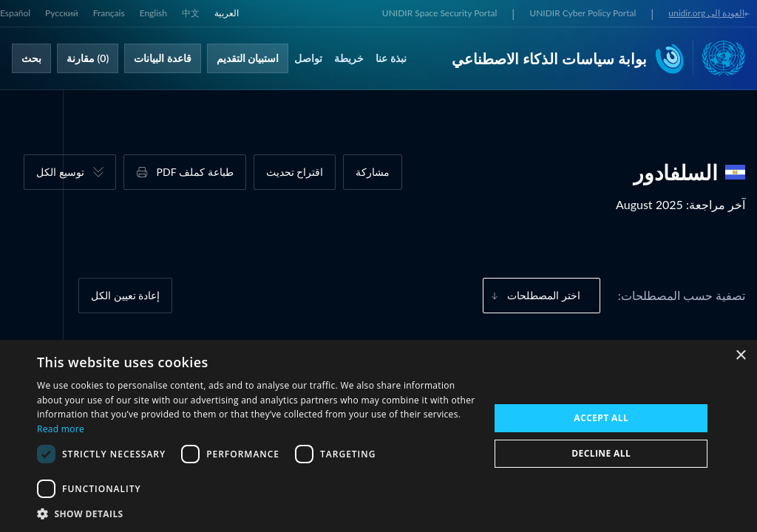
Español (15, 13)
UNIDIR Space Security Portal (439, 13)
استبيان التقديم (248, 58)
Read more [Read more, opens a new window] (61, 429)
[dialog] (378, 436)
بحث (31, 58)
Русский (62, 13)
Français (109, 13)
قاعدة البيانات (163, 58)
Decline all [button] (601, 453)
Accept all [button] (601, 418)
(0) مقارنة (88, 58)
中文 (191, 13)
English (153, 13)
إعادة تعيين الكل (125, 295)
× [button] (740, 356)
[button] (257, 514)
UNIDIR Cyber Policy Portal (583, 13)
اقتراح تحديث (295, 172)
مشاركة (373, 172)
